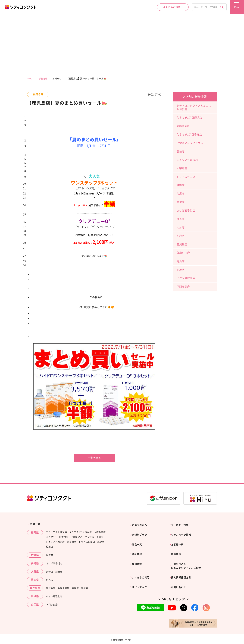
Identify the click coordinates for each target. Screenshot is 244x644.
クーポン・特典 (181, 524)
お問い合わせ (180, 576)
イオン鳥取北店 (186, 278)
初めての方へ (141, 524)
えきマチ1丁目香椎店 (189, 135)
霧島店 (181, 261)
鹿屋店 (181, 270)
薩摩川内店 (183, 253)
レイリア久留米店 (187, 160)
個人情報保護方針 (183, 568)
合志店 (181, 219)
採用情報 (138, 556)
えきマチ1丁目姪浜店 (189, 118)
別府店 (181, 236)
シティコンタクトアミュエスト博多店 (194, 107)
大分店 (181, 227)
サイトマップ (141, 576)
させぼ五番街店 (186, 210)
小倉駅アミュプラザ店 (190, 143)
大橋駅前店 (183, 126)
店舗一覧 (35, 524)
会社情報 (138, 548)
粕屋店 (181, 194)
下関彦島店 (183, 287)
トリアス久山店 (186, 177)
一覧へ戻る (94, 458)
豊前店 (181, 151)
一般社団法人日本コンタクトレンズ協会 (188, 558)
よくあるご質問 (142, 568)
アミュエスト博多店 (56, 532)
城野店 (181, 185)
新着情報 (44, 79)
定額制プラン (141, 532)
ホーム (31, 79)
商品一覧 (138, 540)
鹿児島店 (182, 244)
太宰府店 (182, 168)
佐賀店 (181, 202)
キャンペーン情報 (183, 532)
